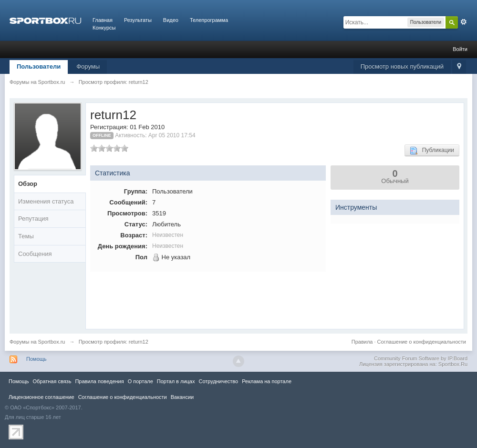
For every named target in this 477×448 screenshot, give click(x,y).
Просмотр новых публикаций (402, 66)
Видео (171, 20)
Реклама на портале (267, 381)
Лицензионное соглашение (41, 397)
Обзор (28, 184)
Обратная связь (52, 381)
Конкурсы (104, 28)
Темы (26, 236)
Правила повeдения (99, 381)
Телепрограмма (209, 20)
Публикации (432, 151)
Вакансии (182, 397)
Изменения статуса (46, 201)
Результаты (138, 20)
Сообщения (35, 254)
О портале (140, 381)
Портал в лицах (176, 381)
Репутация (33, 219)
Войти (460, 49)
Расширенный (464, 22)
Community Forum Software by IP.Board (421, 358)
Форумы (88, 66)
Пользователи (39, 66)
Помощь (36, 359)
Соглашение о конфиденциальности (422, 342)
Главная (103, 20)
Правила (362, 342)
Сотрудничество (218, 381)
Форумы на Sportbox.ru (37, 342)
